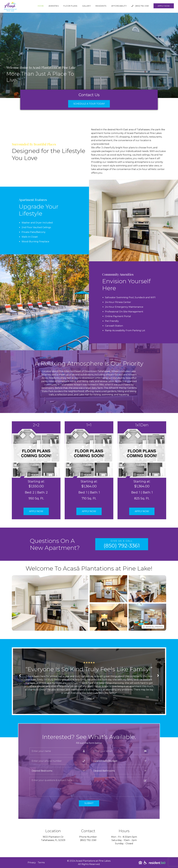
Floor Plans (70, 6)
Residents (101, 6)
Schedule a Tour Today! (89, 104)
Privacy (32, 863)
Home (41, 6)
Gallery (87, 6)
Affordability (119, 6)
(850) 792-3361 (140, 6)
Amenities (54, 6)
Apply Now (164, 6)
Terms (41, 863)
